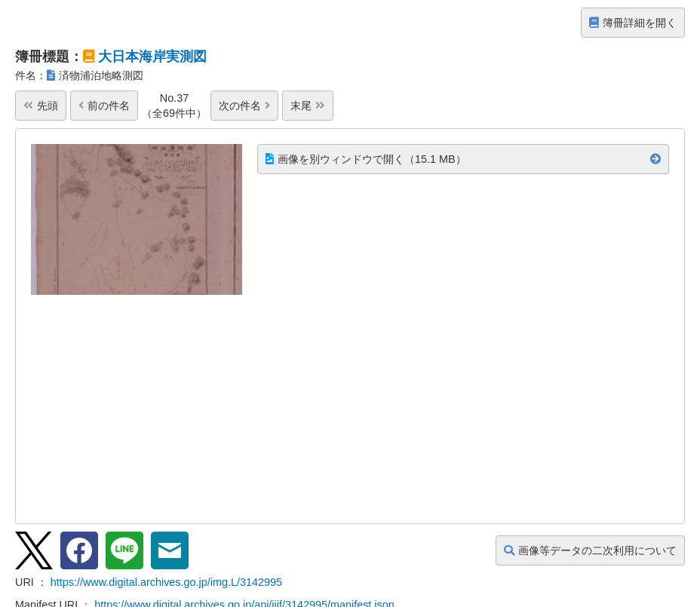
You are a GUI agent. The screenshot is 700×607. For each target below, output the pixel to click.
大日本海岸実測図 (152, 57)
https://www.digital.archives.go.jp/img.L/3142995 (166, 582)
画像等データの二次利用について (590, 550)
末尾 (308, 106)
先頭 (41, 106)
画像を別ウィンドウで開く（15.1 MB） (366, 159)
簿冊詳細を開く (633, 23)
